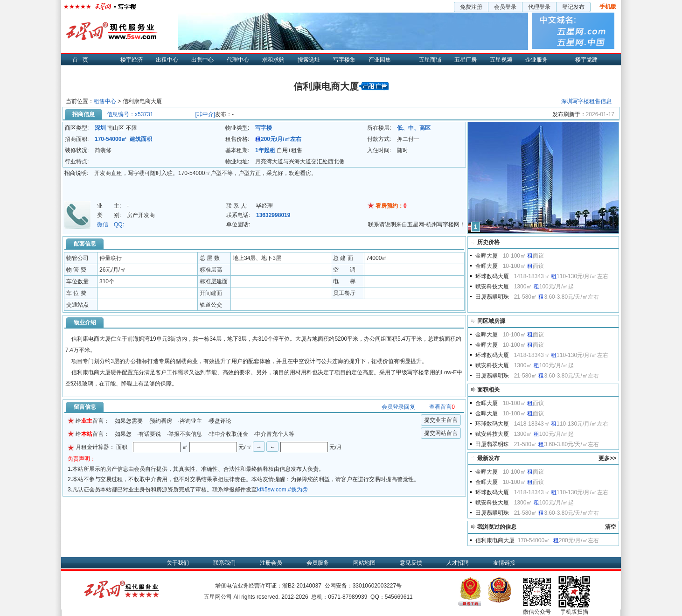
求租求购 (273, 60)
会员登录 (505, 7)
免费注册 (471, 7)
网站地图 (364, 563)
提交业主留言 (441, 420)
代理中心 (238, 60)
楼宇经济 (132, 60)
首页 (83, 60)
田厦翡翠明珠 (492, 297)
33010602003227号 (377, 586)
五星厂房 (466, 60)
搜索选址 (309, 60)
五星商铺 (430, 60)
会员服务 (318, 563)
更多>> (607, 458)
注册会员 (271, 563)
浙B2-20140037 (302, 586)
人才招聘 (458, 563)
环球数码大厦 (492, 276)
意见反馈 (411, 563)
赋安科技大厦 (492, 287)
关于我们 (178, 563)
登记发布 (573, 7)
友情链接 (504, 563)
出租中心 (167, 60)
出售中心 (202, 60)
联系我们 (224, 563)
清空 (611, 527)
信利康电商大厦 (495, 540)
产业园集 (380, 60)
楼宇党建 (586, 60)
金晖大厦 (487, 256)
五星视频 (501, 60)
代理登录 (539, 7)
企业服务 (536, 60)
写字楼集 (344, 60)
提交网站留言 (441, 433)
